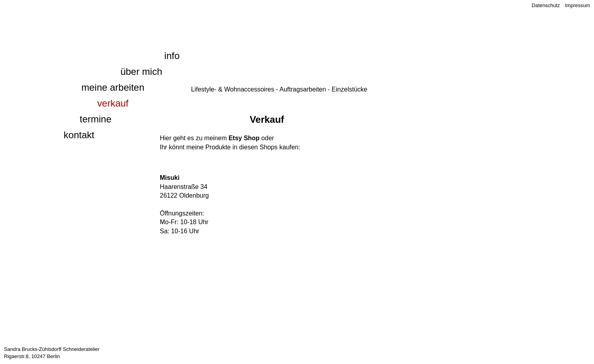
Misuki (170, 178)
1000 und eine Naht (102, 18)
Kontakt (79, 135)
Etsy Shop (244, 138)
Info (172, 56)
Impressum (578, 5)
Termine (96, 119)
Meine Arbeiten (113, 87)
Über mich (141, 71)
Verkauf (113, 103)
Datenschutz (546, 5)
